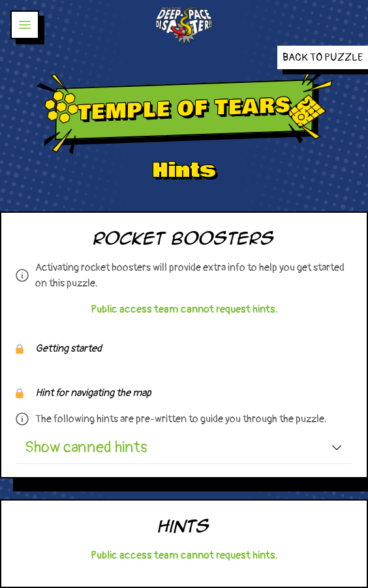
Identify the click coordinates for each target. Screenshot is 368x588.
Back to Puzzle (323, 57)
